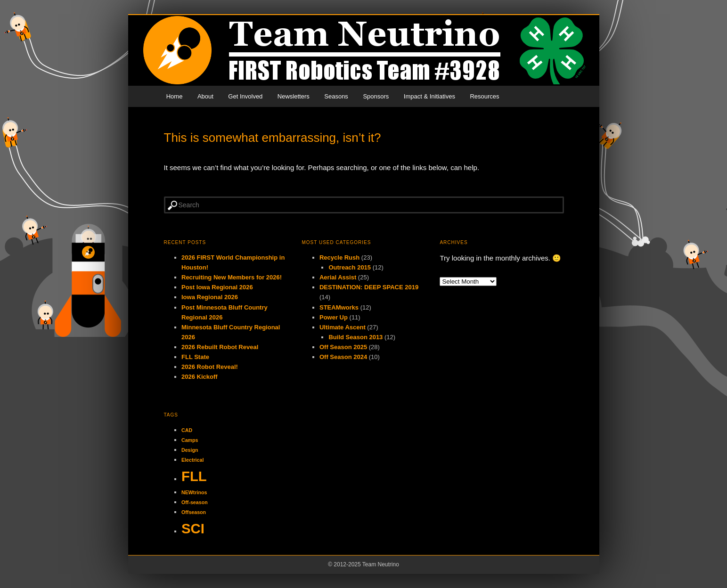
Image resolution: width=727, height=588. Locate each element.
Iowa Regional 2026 (210, 297)
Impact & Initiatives (429, 96)
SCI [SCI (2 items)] (193, 528)
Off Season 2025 (343, 347)
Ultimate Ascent (343, 327)
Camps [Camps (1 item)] (190, 440)
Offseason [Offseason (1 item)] (194, 512)
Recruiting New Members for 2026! (232, 277)
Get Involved (245, 96)
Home (175, 96)
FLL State (195, 357)
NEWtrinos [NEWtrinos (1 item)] (194, 492)
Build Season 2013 (355, 337)
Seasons (336, 96)
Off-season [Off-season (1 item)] (195, 502)
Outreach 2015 (350, 267)
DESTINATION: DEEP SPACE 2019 (369, 287)
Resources (484, 96)
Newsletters (294, 96)
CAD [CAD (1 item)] (187, 430)
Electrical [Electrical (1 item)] (192, 460)
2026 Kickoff (200, 377)
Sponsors (376, 96)
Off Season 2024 (343, 357)
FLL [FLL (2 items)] (194, 476)
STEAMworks (339, 307)
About (205, 96)
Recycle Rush (339, 257)
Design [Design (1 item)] (190, 450)
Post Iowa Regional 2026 (217, 287)
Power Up (334, 317)
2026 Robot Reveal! (210, 367)
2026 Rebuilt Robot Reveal (220, 347)
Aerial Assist (338, 277)
